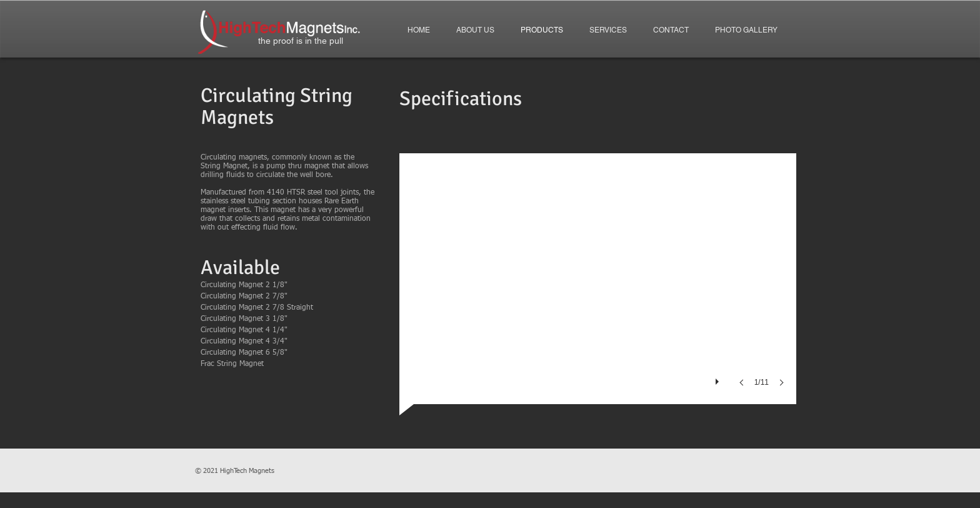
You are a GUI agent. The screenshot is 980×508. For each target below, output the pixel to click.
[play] (719, 378)
